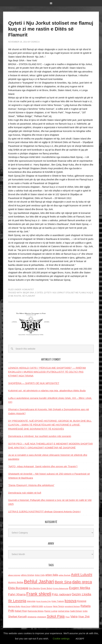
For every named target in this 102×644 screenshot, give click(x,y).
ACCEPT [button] (80, 639)
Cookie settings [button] (61, 639)
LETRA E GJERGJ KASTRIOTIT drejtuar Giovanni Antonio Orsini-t (44, 511)
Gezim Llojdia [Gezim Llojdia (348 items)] (81, 594)
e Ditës (39, 293)
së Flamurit (29, 296)
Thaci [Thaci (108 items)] (67, 617)
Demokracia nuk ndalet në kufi (25, 493)
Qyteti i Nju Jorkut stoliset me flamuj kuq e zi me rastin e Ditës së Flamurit (51, 29)
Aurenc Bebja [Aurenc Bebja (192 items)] (16, 582)
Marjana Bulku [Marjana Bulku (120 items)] (14, 606)
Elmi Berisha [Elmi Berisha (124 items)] (34, 588)
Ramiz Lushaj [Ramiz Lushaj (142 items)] (51, 611)
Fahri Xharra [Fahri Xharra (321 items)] (17, 594)
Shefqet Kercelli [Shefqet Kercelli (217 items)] (17, 617)
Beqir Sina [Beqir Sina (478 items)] (63, 582)
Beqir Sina (29, 293)
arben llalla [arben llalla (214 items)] (52, 575)
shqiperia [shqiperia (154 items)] (32, 617)
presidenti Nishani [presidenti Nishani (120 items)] (72, 606)
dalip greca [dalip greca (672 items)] (82, 582)
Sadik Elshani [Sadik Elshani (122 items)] (76, 611)
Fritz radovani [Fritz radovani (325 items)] (61, 594)
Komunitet (28, 290)
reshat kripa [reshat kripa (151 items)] (64, 611)
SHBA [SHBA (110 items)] (85, 611)
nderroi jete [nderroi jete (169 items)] (37, 606)
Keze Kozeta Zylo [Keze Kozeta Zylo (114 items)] (44, 601)
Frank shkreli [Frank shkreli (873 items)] (39, 594)
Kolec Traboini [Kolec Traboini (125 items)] (58, 601)
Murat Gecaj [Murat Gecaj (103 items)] (26, 606)
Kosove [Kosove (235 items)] (82, 601)
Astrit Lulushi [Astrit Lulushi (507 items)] (82, 575)
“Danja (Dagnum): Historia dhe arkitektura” (31, 485)
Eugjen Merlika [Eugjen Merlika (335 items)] (80, 588)
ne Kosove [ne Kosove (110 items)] (48, 606)
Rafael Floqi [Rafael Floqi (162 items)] (21, 611)
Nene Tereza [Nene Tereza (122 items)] (58, 606)
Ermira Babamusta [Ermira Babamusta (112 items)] (61, 588)
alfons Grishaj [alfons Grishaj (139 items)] (28, 575)
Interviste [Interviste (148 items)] (31, 601)
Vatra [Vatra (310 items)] (74, 616)
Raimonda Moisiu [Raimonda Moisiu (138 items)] (36, 611)
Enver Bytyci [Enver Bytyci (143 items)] (47, 588)
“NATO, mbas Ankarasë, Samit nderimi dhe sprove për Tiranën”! (43, 466)
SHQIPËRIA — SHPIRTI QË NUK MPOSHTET (34, 383)
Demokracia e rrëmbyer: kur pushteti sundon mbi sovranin (40, 436)
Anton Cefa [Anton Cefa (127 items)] (40, 575)
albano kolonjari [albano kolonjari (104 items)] (14, 575)
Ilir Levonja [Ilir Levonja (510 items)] (17, 601)
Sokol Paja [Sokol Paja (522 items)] (56, 616)
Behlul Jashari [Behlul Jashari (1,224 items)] (39, 581)
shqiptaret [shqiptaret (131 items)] (42, 617)
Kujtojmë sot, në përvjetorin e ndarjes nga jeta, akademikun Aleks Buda (47, 391)
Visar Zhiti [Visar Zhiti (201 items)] (84, 617)
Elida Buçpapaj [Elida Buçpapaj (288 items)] (18, 588)
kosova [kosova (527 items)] (71, 601)
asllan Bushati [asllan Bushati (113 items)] (64, 575)
